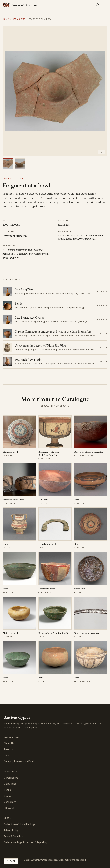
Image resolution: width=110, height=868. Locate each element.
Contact (8, 756)
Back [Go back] (11, 861)
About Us (9, 743)
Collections (10, 784)
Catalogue (19, 19)
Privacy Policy (11, 830)
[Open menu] (105, 5)
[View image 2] (20, 164)
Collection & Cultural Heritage (20, 824)
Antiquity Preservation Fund (19, 761)
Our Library (10, 802)
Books (7, 796)
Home (6, 19)
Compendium (11, 778)
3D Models (10, 808)
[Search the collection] (97, 5)
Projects (8, 749)
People (8, 790)
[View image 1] (8, 164)
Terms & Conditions (14, 836)
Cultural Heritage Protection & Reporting (26, 842)
